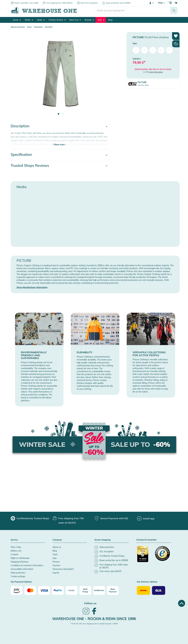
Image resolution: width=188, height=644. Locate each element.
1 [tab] (59, 114)
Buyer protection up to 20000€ (118, 3)
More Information (156, 72)
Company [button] (57, 540)
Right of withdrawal (20, 558)
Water (29, 20)
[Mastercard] (30, 590)
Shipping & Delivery (20, 562)
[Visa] (44, 590)
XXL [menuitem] (169, 50)
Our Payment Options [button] (21, 582)
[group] (30, 518)
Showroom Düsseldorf (63, 569)
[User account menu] (151, 3)
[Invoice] (72, 590)
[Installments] (99, 590)
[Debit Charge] (85, 590)
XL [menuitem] (161, 50)
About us (57, 547)
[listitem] (112, 547)
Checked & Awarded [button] (146, 540)
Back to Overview (18, 27)
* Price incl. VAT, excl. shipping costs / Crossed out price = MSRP (94, 624)
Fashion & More (57, 20)
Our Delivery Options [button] (147, 582)
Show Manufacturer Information (32, 287)
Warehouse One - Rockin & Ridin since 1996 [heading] (94, 619)
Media (21, 187)
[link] (86, 614)
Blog (110, 20)
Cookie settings (18, 576)
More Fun (75, 20)
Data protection (18, 573)
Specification (21, 155)
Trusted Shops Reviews (30, 165)
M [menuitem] (144, 50)
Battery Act (16, 551)
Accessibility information (22, 569)
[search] (132, 10)
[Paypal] (58, 590)
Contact (14, 554)
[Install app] (146, 518)
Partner (56, 562)
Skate (41, 20)
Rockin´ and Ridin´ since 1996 (26, 3)
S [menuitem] (136, 50)
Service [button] (14, 540)
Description (20, 126)
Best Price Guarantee (89, 3)
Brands (89, 20)
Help (161, 3)
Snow (17, 20)
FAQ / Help (16, 547)
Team (55, 554)
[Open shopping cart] (176, 3)
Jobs (55, 558)
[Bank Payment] (113, 590)
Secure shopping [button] (102, 540)
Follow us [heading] (90, 603)
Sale (101, 20)
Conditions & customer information (27, 565)
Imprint (56, 573)
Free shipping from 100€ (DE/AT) (59, 3)
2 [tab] (63, 114)
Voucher (56, 565)
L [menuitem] (153, 50)
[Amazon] (17, 590)
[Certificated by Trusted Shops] (145, 556)
